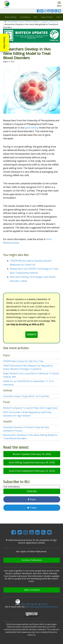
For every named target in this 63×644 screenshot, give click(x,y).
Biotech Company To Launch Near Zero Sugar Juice (30, 408)
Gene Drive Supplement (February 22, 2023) (32, 471)
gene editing (32, 128)
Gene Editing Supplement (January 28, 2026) (32, 462)
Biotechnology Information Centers (42, 607)
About (24, 604)
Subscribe (5, 43)
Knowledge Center (16, 22)
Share (32, 499)
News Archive (11, 17)
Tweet (32, 508)
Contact (44, 604)
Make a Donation (32, 590)
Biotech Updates (32, 22)
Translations (25, 17)
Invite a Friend (47, 17)
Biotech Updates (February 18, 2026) (32, 454)
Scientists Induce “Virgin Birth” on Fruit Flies (26, 396)
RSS (36, 17)
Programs (34, 604)
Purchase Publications (32, 560)
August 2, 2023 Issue (50, 22)
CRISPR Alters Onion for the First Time (23, 361)
